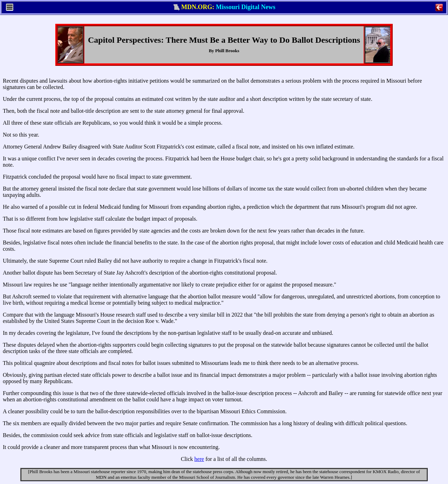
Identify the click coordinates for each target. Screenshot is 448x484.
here (199, 459)
